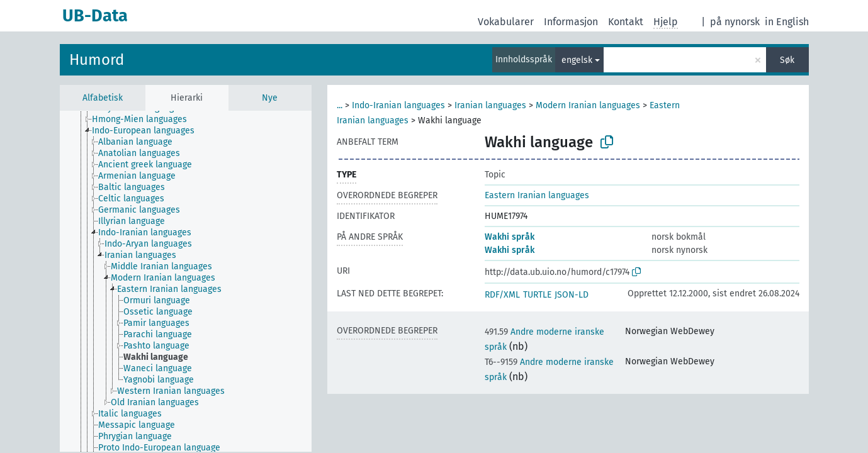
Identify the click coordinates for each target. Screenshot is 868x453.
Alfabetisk (103, 98)
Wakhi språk (510, 237)
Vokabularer (506, 22)
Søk (787, 60)
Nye (270, 98)
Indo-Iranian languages (398, 105)
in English (787, 22)
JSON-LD (572, 295)
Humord (97, 60)
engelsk (577, 60)
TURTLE (537, 295)
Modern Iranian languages (588, 105)
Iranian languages (490, 105)
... (340, 105)
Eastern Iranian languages (537, 195)
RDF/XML (502, 295)
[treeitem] (145, 120)
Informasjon (571, 22)
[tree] (186, 281)
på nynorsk (735, 22)
